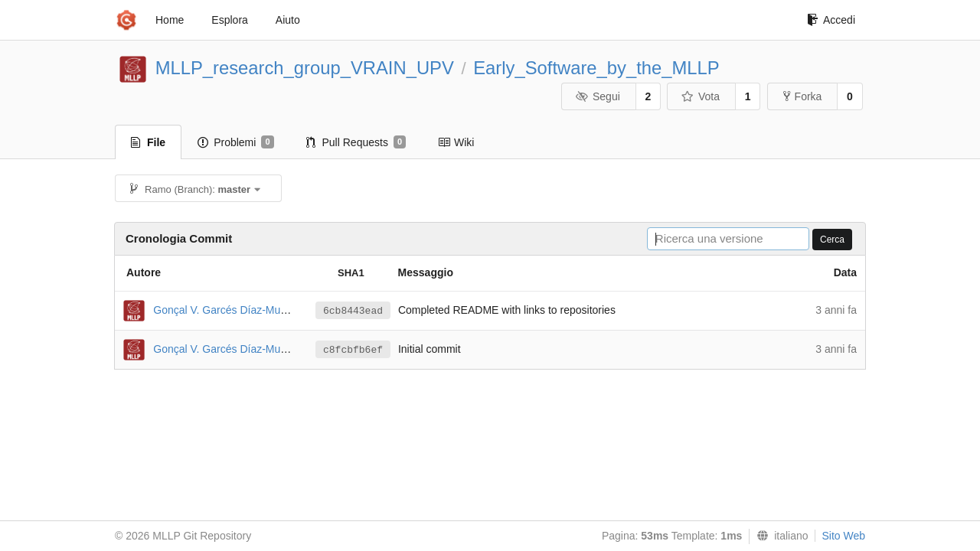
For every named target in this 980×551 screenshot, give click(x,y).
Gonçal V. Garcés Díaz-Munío (224, 309)
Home (170, 20)
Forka (803, 96)
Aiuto (288, 20)
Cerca (832, 240)
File (148, 142)
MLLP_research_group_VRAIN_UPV (305, 68)
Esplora (229, 20)
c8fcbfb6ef (353, 350)
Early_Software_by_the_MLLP (596, 68)
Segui (597, 96)
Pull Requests (356, 142)
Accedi (831, 20)
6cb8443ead (353, 311)
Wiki (456, 142)
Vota (700, 96)
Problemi (235, 142)
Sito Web (843, 536)
